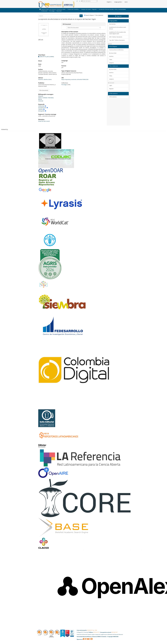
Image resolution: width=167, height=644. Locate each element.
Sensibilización (42, 108)
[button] (109, 2)
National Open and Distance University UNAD (53, 9)
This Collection (99, 15)
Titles (111, 60)
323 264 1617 (96, 632)
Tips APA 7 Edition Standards (117, 40)
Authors (111, 56)
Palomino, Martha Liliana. (45, 79)
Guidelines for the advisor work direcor (118, 28)
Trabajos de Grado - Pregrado (89, 9)
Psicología (52, 11)
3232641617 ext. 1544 (92, 630)
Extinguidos (41, 111)
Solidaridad (41, 106)
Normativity (112, 24)
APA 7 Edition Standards (116, 37)
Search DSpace (89, 15)
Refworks (41, 96)
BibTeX (40, 99)
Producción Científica (73, 9)
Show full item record (44, 121)
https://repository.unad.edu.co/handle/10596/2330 (75, 79)
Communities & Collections (116, 50)
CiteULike (41, 101)
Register (111, 89)
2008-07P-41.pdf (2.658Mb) (46, 57)
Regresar (118, 16)
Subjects (111, 63)
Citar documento (44, 90)
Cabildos (41, 109)
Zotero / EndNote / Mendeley (46, 98)
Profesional (44, 11)
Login (111, 85)
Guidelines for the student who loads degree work (118, 33)
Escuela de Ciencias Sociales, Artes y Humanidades (112, 9)
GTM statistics (113, 97)
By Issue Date (113, 53)
